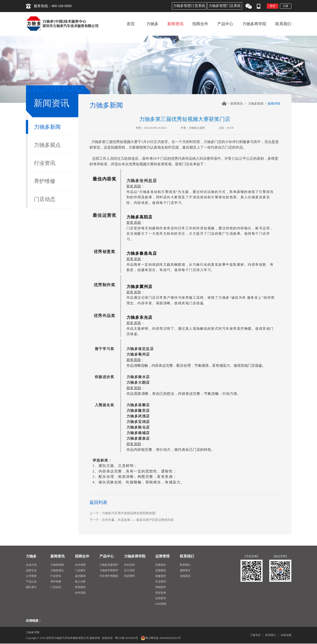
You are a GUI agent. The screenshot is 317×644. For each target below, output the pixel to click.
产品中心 (107, 556)
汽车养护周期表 (109, 576)
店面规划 (161, 570)
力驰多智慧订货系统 (189, 6)
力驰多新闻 (47, 127)
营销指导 (161, 587)
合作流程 (80, 593)
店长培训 (129, 565)
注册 (286, 6)
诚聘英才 (185, 570)
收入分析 (80, 582)
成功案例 (80, 576)
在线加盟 (286, 635)
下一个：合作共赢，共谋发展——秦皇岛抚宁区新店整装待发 (132, 520)
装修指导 (161, 576)
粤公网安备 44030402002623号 (161, 638)
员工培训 (129, 570)
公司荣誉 (31, 576)
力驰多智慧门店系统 (225, 6)
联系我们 (187, 556)
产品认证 (31, 582)
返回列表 (98, 502)
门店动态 (45, 199)
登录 (272, 6)
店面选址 (161, 565)
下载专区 (255, 635)
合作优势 (80, 565)
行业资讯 (45, 163)
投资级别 (80, 587)
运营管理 (162, 556)
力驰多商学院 (135, 556)
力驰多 (31, 556)
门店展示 (80, 570)
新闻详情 (274, 104)
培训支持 (161, 593)
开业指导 (161, 582)
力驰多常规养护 (109, 570)
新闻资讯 (237, 104)
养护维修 (45, 181)
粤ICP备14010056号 (126, 638)
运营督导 (161, 598)
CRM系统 (161, 604)
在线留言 (185, 576)
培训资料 (129, 576)
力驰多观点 (47, 145)
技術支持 (107, 638)
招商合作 (82, 556)
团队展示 (31, 587)
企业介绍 (31, 565)
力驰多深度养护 (109, 565)
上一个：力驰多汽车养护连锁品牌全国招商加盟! (123, 513)
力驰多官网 (33, 632)
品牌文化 (31, 570)
